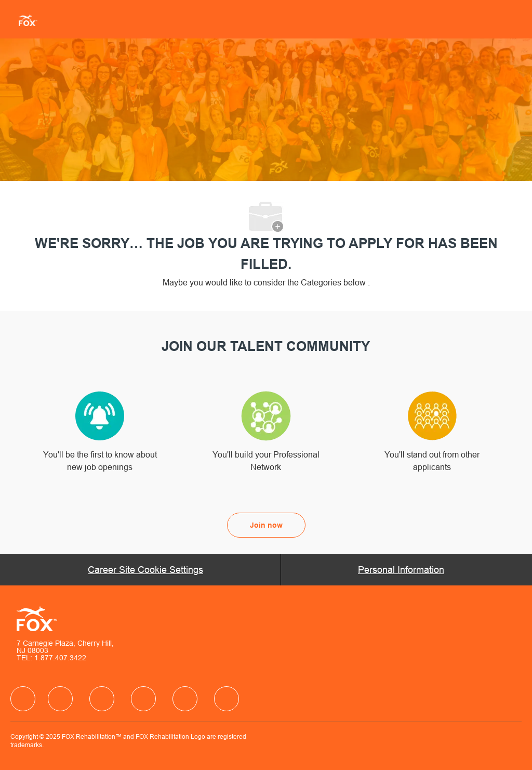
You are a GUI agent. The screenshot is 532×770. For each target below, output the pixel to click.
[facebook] (23, 699)
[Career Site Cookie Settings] (145, 570)
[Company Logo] (24, 20)
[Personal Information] (401, 570)
